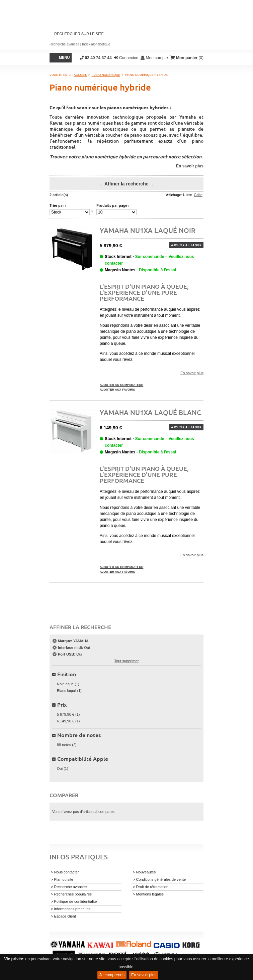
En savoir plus (144, 975)
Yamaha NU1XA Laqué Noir (148, 230)
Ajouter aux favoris (117, 390)
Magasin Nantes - (140, 270)
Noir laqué (65, 684)
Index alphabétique (96, 44)
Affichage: (174, 195)
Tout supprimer (127, 661)
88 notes (64, 745)
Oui (60, 768)
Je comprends (112, 975)
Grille (198, 195)
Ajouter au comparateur (121, 385)
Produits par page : (113, 205)
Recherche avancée (64, 44)
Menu (64, 57)
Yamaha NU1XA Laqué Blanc (150, 412)
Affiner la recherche (127, 184)
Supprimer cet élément (55, 641)
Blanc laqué (67, 691)
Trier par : (58, 205)
